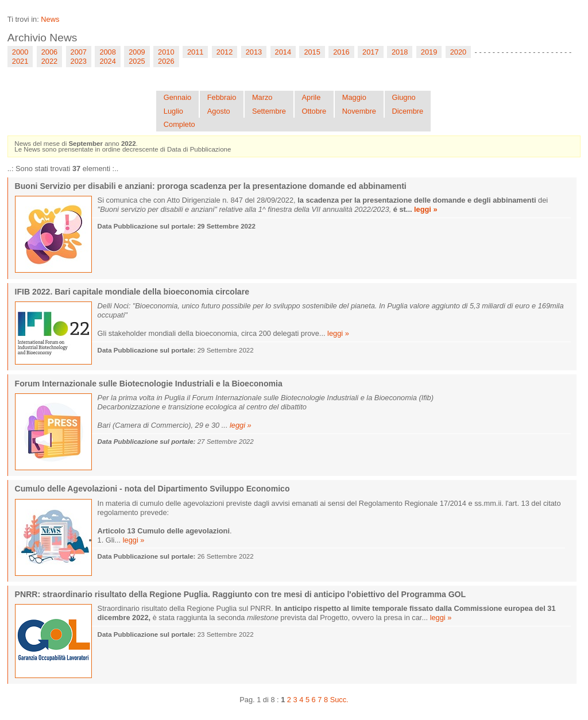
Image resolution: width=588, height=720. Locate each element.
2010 (166, 52)
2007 (79, 52)
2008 (107, 52)
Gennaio (177, 97)
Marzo (262, 97)
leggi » (426, 209)
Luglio (173, 111)
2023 (79, 61)
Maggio (354, 97)
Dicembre (407, 111)
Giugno (403, 97)
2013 (254, 52)
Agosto (219, 111)
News (50, 19)
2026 (166, 61)
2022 (49, 61)
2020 (458, 52)
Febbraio (222, 97)
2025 (137, 61)
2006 (49, 52)
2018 (400, 52)
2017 (370, 52)
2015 (312, 52)
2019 (429, 52)
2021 (20, 61)
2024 (107, 61)
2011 (195, 52)
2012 (225, 52)
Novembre (359, 111)
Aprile (312, 97)
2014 (283, 52)
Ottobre (314, 111)
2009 (137, 52)
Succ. (339, 700)
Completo (179, 124)
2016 (341, 52)
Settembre (269, 111)
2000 (20, 52)
